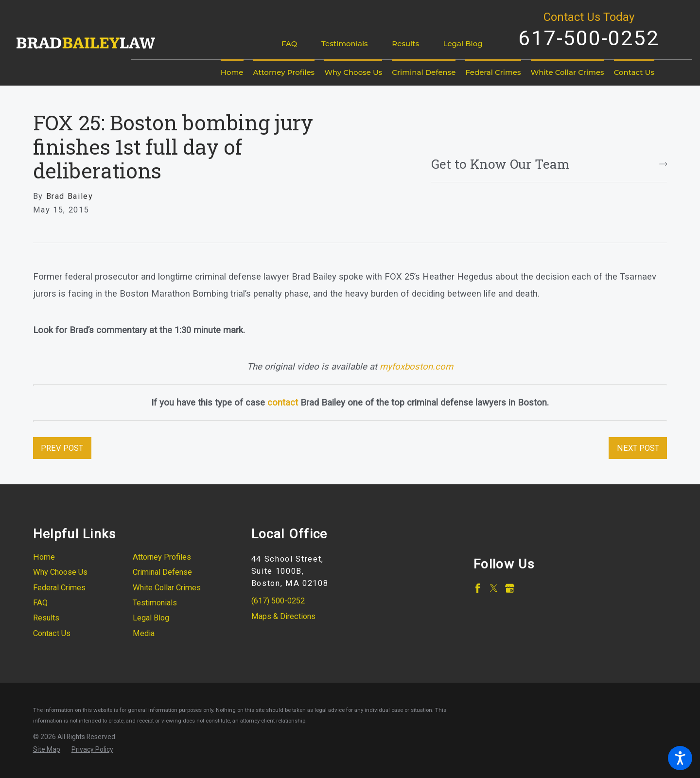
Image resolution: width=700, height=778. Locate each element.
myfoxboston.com (416, 367)
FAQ (289, 44)
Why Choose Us (60, 572)
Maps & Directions (283, 616)
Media (144, 633)
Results (405, 44)
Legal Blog (463, 44)
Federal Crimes (59, 588)
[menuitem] (232, 72)
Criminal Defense (162, 572)
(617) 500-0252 (278, 601)
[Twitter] (494, 588)
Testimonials (345, 44)
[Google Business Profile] (510, 588)
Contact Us (52, 633)
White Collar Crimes (167, 588)
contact (283, 403)
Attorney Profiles (162, 557)
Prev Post (62, 448)
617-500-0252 (589, 38)
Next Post (638, 448)
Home (44, 557)
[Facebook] (478, 588)
